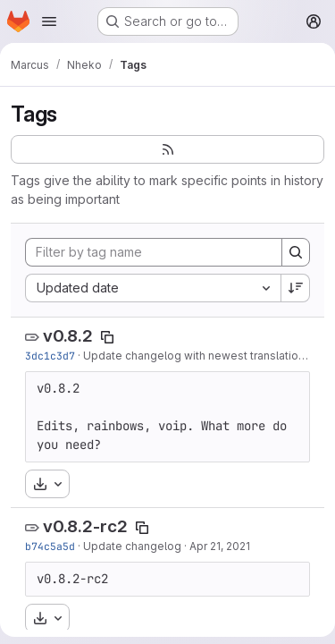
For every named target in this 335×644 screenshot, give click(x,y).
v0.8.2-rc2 (85, 526)
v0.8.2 (68, 336)
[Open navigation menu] (49, 21)
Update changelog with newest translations (197, 356)
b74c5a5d (50, 546)
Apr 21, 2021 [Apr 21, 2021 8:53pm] (220, 546)
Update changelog (132, 546)
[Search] (296, 252)
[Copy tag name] (107, 337)
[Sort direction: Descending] (296, 288)
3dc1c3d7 (50, 356)
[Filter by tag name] (154, 252)
